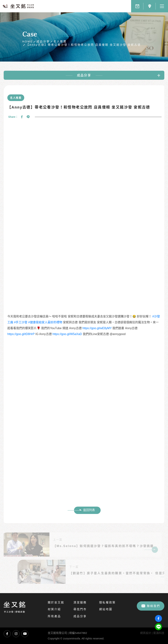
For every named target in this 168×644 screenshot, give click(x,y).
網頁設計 (146, 633)
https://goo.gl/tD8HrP (21, 334)
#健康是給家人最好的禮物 (45, 322)
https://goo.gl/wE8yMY (97, 328)
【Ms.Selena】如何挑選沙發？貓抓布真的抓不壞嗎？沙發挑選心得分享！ (104, 546)
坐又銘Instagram (16, 634)
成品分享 (43, 41)
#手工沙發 (21, 322)
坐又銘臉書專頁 (7, 634)
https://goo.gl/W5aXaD (67, 334)
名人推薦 (60, 41)
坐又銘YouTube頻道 (25, 634)
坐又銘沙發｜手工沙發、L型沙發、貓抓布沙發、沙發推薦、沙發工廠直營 (18, 6)
